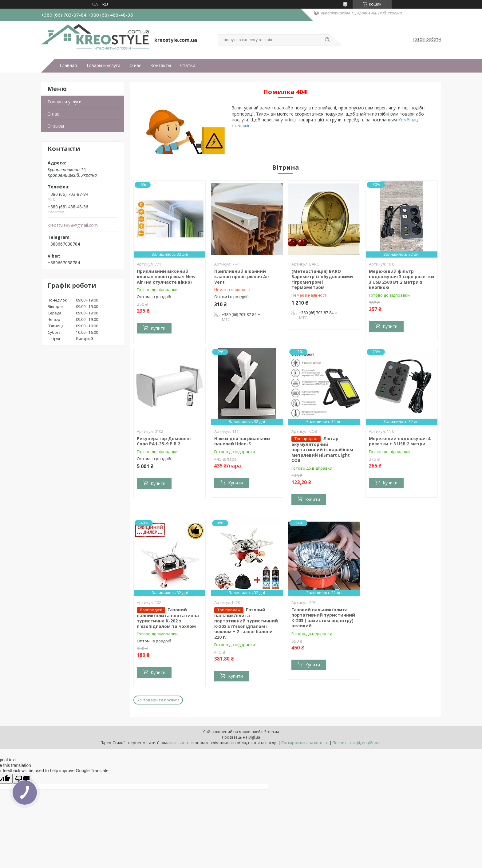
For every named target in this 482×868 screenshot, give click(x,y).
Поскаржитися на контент (305, 743)
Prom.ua (272, 732)
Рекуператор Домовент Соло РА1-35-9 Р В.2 (164, 441)
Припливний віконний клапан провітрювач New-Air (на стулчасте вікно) (167, 277)
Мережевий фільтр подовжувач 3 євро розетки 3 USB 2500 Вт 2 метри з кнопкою (401, 279)
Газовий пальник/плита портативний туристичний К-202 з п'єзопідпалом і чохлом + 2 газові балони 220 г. (246, 623)
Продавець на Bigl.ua (241, 737)
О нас (135, 65)
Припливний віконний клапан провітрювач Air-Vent (243, 277)
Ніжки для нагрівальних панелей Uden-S (242, 441)
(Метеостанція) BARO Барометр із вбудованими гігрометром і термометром (322, 279)
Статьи (188, 65)
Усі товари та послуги (158, 700)
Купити (158, 328)
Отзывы (56, 126)
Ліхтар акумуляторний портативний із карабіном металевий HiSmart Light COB (322, 450)
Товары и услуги (103, 65)
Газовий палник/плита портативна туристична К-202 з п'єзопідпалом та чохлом (168, 618)
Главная (68, 65)
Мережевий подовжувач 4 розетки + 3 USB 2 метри (400, 441)
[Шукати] (327, 40)
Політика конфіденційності (357, 743)
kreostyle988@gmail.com (73, 225)
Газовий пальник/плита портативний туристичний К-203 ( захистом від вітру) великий (323, 618)
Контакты (161, 65)
